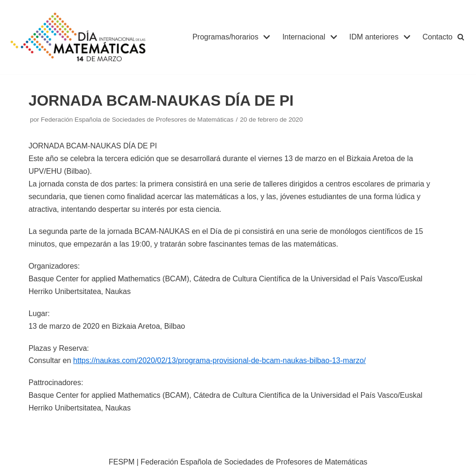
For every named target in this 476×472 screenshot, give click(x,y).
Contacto (438, 37)
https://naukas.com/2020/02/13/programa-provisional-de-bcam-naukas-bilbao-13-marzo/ (219, 360)
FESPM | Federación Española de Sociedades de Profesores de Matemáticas (238, 462)
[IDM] (80, 37)
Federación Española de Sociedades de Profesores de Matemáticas (137, 120)
